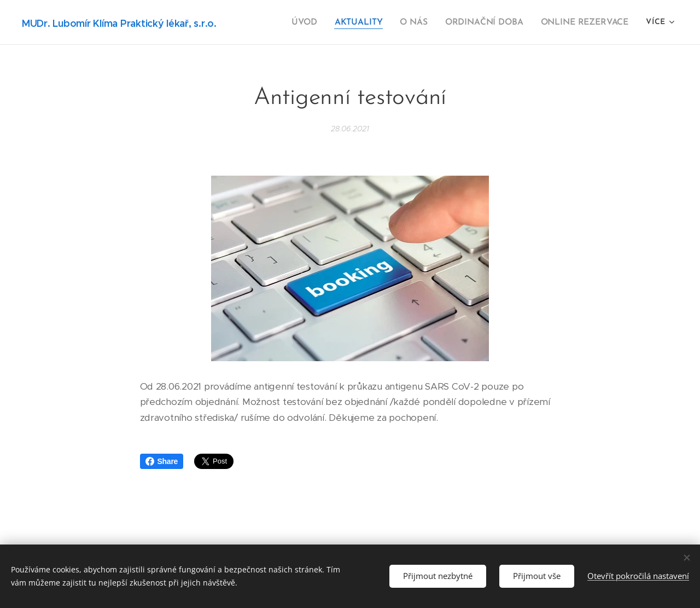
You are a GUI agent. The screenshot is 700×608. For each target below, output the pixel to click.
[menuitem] (314, 22)
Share (162, 461)
